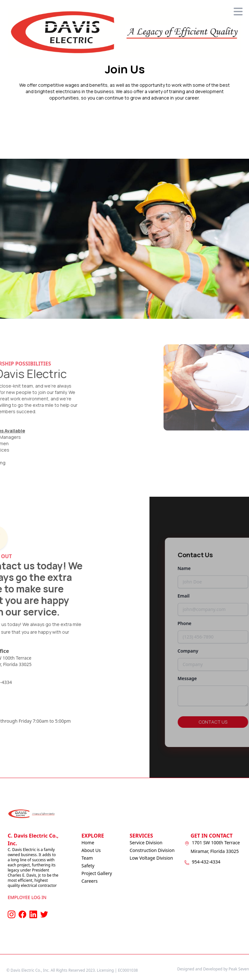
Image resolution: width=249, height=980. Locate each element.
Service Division (146, 843)
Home (88, 843)
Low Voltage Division (151, 858)
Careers (90, 881)
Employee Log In (27, 897)
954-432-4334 (206, 862)
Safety (88, 866)
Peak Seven (239, 969)
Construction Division (152, 850)
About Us (91, 850)
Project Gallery (97, 873)
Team (87, 858)
